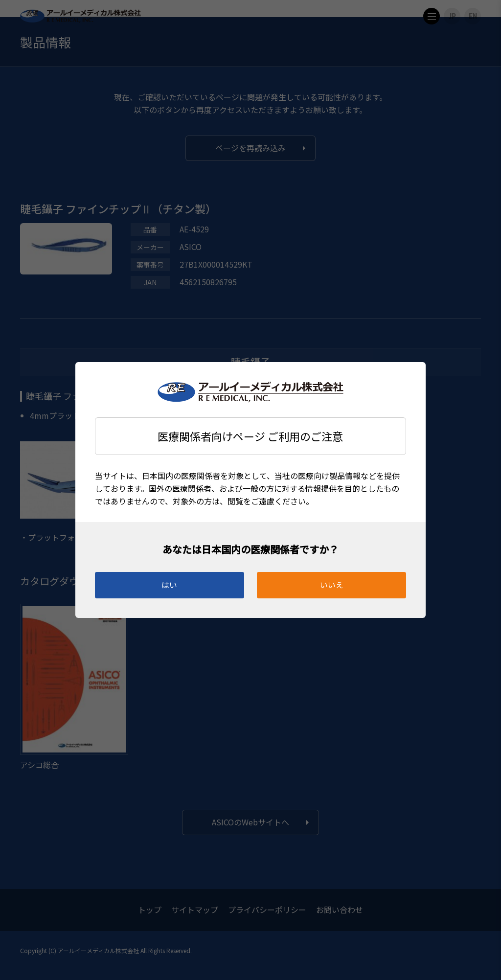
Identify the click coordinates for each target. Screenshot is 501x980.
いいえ (332, 585)
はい (169, 585)
